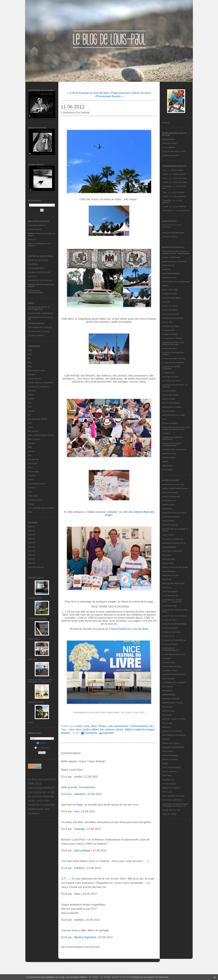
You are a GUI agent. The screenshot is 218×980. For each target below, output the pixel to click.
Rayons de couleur (170, 759)
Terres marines (34, 639)
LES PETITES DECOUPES (174, 674)
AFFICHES (33, 659)
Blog (30, 366)
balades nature (168, 505)
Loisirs (31, 427)
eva (164, 170)
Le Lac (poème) (169, 147)
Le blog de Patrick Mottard (173, 363)
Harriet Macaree (169, 571)
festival (65, 733)
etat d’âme (167, 555)
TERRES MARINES (36, 323)
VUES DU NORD (169, 814)
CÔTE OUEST (168, 535)
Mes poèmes (33, 431)
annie (165, 178)
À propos (166, 123)
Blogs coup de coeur (36, 370)
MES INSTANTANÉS (171, 403)
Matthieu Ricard (169, 399)
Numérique (33, 463)
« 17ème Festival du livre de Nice (88, 93)
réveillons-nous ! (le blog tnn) (174, 449)
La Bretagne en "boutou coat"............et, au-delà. (172, 601)
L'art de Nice (167, 322)
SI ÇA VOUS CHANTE (172, 767)
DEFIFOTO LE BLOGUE (38, 260)
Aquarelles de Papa (36, 702)
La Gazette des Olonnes (172, 338)
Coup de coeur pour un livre (174, 151)
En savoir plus (162, 977)
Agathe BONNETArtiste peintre (175, 488)
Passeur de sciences (171, 743)
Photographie (33, 472)
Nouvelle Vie (33, 459)
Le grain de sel (168, 636)
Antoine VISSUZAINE (171, 257)
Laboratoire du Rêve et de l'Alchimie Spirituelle (173, 343)
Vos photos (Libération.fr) (173, 800)
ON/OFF (166, 739)
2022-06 (31, 543)
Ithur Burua (167, 579)
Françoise (167, 186)
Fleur (30, 407)
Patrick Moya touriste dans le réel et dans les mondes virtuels (176, 428)
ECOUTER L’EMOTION (172, 551)
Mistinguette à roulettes (172, 407)
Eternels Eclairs (169, 559)
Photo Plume (168, 751)
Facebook (89, 733)
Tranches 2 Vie (168, 780)
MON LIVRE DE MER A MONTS (41, 435)
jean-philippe (82, 850)
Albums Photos (36, 578)
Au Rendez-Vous (169, 501)
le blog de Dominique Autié (173, 233)
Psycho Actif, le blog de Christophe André (172, 444)
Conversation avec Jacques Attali (176, 282)
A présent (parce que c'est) (173, 484)
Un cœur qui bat (169, 784)
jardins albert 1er (93, 729)
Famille (31, 399)
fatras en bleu (168, 563)
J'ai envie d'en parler (171, 314)
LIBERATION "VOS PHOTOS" (40, 280)
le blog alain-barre (170, 348)
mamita (79, 920)
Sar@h (165, 763)
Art (29, 358)
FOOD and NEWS (170, 310)
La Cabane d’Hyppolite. (38, 619)
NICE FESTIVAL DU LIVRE (174, 415)
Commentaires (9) (141, 726)
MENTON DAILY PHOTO (173, 703)
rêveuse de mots (169, 454)
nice (72, 729)
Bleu (30, 362)
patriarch (80, 794)
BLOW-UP (167, 269)
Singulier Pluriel (169, 458)
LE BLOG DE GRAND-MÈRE (174, 624)
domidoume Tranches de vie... (175, 543)
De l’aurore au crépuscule (173, 539)
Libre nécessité (168, 679)
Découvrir (32, 391)
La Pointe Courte (35, 598)
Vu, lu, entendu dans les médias (41, 508)
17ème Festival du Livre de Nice (128, 629)
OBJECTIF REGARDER (172, 731)
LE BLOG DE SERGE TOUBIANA (171, 368)
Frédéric (79, 868)
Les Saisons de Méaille (37, 419)
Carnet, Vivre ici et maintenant (40, 383)
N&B (30, 447)
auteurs (110, 729)
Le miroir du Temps (170, 644)
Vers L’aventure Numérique (173, 796)
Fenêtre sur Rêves (170, 306)
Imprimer (107, 733)
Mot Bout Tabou (169, 411)
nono (164, 419)
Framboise (167, 200)
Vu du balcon (168, 470)
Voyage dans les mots (171, 810)
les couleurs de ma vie (171, 381)
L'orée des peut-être (170, 596)
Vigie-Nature (167, 466)
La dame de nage (169, 606)
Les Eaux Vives (169, 662)
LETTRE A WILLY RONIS (38, 331)
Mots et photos (34, 439)
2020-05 (31, 563)
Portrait (31, 480)
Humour (31, 411)
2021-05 (31, 547)
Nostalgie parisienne (171, 155)
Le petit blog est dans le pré (174, 654)
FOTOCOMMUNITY (36, 268)
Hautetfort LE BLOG (170, 575)
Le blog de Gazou (170, 620)
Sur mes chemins (169, 772)
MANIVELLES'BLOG (171, 699)
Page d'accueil (120, 93)
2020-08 (31, 559)
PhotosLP (32, 239)
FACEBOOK (33, 264)
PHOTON (166, 433)
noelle (165, 174)
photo (120, 729)
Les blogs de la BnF (170, 377)
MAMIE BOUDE (169, 695)
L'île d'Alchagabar (170, 592)
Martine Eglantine (85, 937)
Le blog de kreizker (170, 628)
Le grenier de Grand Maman (174, 640)
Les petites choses (170, 670)
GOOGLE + (33, 276)
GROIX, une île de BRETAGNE (175, 567)
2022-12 (31, 527)
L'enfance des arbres (171, 326)
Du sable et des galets (171, 298)
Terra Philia (167, 776)
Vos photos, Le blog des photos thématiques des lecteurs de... (175, 805)
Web (30, 512)
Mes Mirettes (168, 707)
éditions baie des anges (140, 729)
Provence (32, 488)
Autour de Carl (168, 265)
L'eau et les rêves (169, 143)
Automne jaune (168, 139)
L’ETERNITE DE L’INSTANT (174, 683)
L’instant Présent (35, 229)
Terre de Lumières (170, 237)
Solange (79, 829)
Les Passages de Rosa (172, 666)
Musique (32, 443)
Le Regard (167, 658)
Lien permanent (118, 726)
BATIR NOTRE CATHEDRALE (41, 313)
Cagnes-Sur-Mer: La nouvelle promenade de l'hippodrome (40, 681)
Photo (30, 468)
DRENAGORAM (169, 547)
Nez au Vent (167, 723)
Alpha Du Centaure (170, 492)
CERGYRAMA (168, 521)
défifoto (31, 395)
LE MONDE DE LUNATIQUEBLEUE (170, 649)
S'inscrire (42, 743)
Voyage (31, 504)
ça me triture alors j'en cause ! (175, 513)
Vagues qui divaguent (171, 788)
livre (79, 729)
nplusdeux (166, 727)
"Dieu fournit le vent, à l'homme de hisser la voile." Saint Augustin (176, 252)
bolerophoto (167, 509)
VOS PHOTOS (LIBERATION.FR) (36, 292)
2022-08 (31, 535)
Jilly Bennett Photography (173, 318)
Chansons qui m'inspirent (38, 387)
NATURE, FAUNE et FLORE (174, 719)
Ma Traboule (167, 687)
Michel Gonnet (168, 711)
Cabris (31, 722)
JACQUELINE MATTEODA (173, 583)
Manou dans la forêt (170, 395)
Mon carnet (167, 715)
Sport (30, 492)
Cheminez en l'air (169, 278)
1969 (30, 350)
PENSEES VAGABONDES (173, 747)
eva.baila (166, 302)
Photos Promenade (170, 755)
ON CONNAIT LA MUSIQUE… (175, 735)
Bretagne (32, 374)
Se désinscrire (42, 748)
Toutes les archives (36, 567)
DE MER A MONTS (36, 336)
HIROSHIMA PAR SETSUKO (40, 327)
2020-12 (31, 555)
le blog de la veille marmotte (174, 358)
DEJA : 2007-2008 (170, 290)
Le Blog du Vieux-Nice (171, 632)
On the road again (170, 423)
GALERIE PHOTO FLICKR (39, 272)
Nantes (31, 451)
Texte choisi (33, 496)
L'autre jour (167, 587)
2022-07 (31, 539)
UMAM (165, 462)
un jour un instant (35, 500)
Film (30, 403)
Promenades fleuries (36, 484)
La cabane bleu (169, 330)
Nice (30, 455)
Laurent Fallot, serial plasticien (175, 616)
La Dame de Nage (170, 334)
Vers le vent (167, 792)
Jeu (29, 415)
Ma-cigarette (167, 691)
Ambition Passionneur (171, 496)
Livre (30, 423)
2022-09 (31, 531)
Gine (165, 192)
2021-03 (31, 551)
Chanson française (170, 525)
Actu (30, 354)
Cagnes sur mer (35, 379)
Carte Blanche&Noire (37, 225)
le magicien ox (168, 373)
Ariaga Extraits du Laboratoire (175, 261)
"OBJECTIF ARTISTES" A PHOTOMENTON (39, 308)
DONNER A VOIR (170, 294)
